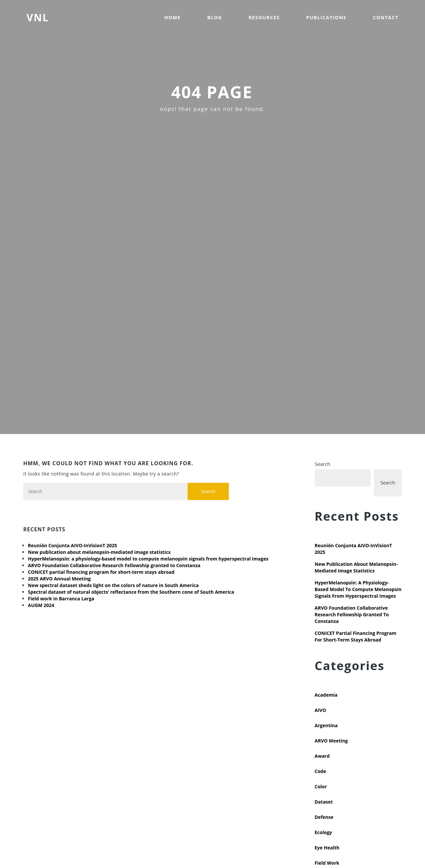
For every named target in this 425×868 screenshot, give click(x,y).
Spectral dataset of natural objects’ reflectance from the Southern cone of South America (131, 592)
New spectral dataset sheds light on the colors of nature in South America (113, 585)
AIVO (321, 710)
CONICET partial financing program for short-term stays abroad (101, 572)
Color (321, 786)
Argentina (326, 725)
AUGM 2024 (41, 605)
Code (321, 771)
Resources (264, 17)
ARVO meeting (331, 741)
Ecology (324, 832)
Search (323, 464)
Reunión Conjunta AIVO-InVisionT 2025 (72, 545)
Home (172, 17)
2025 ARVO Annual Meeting (59, 579)
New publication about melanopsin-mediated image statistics (99, 552)
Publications (326, 17)
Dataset (324, 802)
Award (322, 756)
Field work (327, 863)
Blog (215, 17)
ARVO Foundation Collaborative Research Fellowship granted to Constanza (114, 565)
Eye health (327, 848)
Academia (326, 695)
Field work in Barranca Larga (61, 599)
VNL (38, 17)
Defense (324, 817)
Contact (386, 17)
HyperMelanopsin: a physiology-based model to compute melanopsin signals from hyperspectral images (148, 559)
